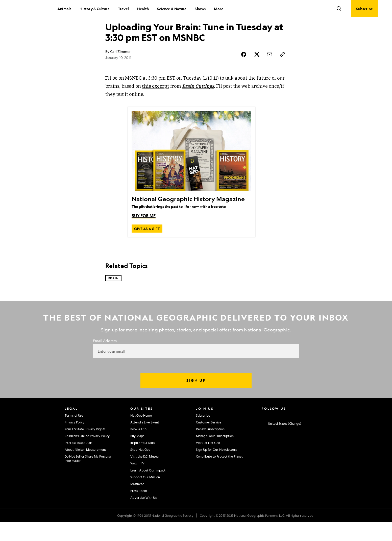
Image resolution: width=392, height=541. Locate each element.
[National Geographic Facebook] (273, 433)
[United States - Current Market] (281, 442)
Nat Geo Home (141, 434)
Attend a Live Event (145, 441)
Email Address (105, 359)
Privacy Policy (75, 441)
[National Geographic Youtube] (293, 433)
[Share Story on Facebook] (246, 72)
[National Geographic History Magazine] (191, 169)
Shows (200, 9)
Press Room (139, 509)
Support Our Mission (145, 496)
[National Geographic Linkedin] (303, 433)
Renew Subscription (210, 448)
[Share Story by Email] (271, 72)
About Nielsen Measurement (85, 468)
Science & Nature (172, 9)
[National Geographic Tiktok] (313, 433)
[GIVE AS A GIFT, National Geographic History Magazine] (147, 246)
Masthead (137, 503)
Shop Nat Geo (140, 468)
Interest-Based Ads (78, 461)
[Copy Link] (283, 72)
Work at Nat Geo (208, 461)
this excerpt (156, 104)
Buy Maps (137, 455)
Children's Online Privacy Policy (87, 455)
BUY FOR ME (144, 233)
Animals (64, 9)
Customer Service (209, 441)
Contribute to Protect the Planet (219, 475)
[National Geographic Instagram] (264, 433)
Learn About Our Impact (148, 489)
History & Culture (94, 9)
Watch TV (137, 482)
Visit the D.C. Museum (146, 475)
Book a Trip (138, 448)
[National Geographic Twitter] (283, 433)
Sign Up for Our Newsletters (216, 468)
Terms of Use (74, 434)
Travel (123, 9)
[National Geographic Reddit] (323, 433)
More (219, 9)
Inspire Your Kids (142, 461)
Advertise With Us (143, 516)
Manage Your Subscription (215, 455)
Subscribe (203, 434)
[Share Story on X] (258, 72)
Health (143, 9)
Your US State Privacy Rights (85, 448)
